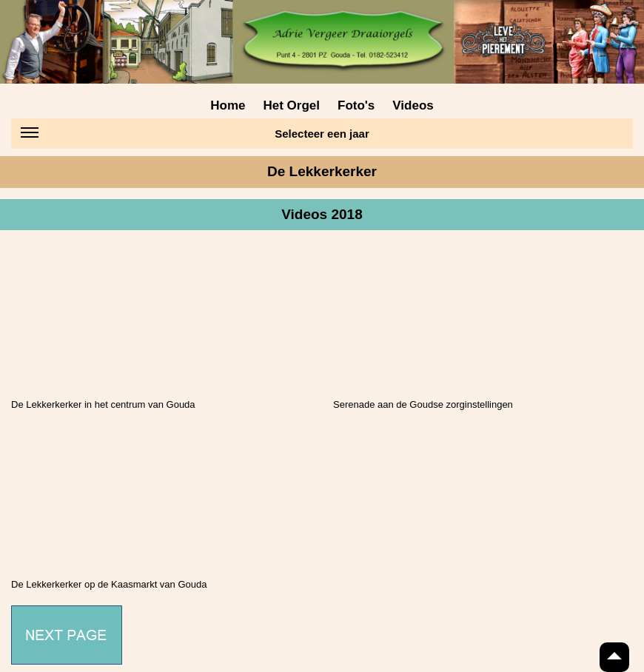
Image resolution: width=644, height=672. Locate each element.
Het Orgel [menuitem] (291, 105)
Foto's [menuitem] (356, 105)
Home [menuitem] (228, 105)
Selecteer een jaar (195, 137)
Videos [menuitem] (413, 105)
